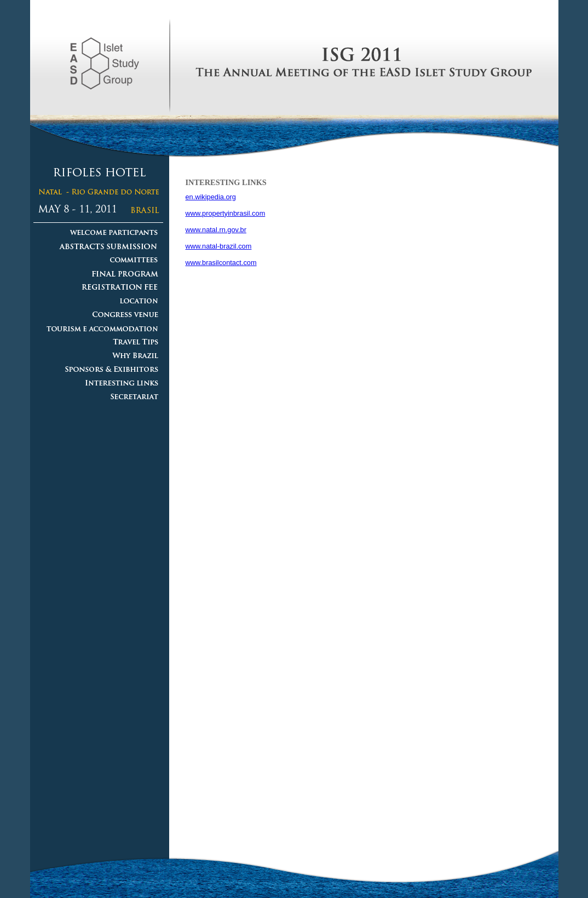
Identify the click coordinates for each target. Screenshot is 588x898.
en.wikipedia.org (211, 197)
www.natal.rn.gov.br (216, 230)
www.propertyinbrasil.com (226, 213)
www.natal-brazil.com (219, 246)
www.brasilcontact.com (221, 263)
